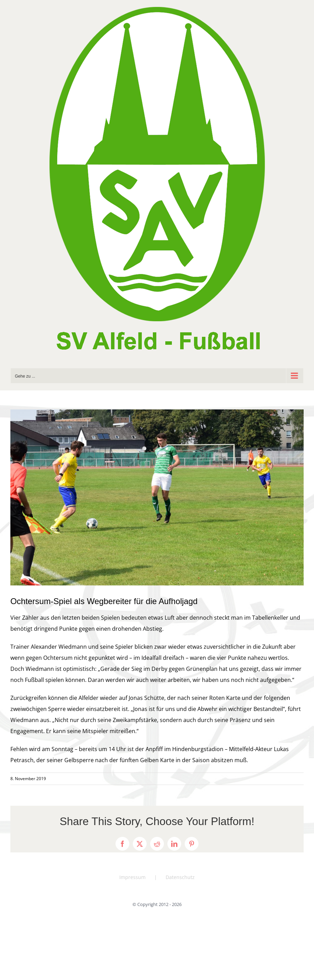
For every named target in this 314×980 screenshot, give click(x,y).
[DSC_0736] (157, 497)
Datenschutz (180, 877)
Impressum (132, 877)
